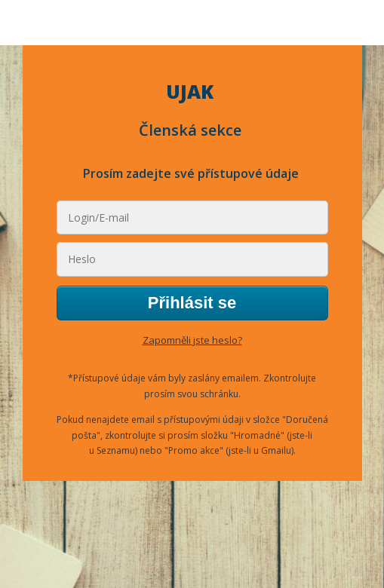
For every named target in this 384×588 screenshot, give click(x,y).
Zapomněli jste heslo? (192, 340)
